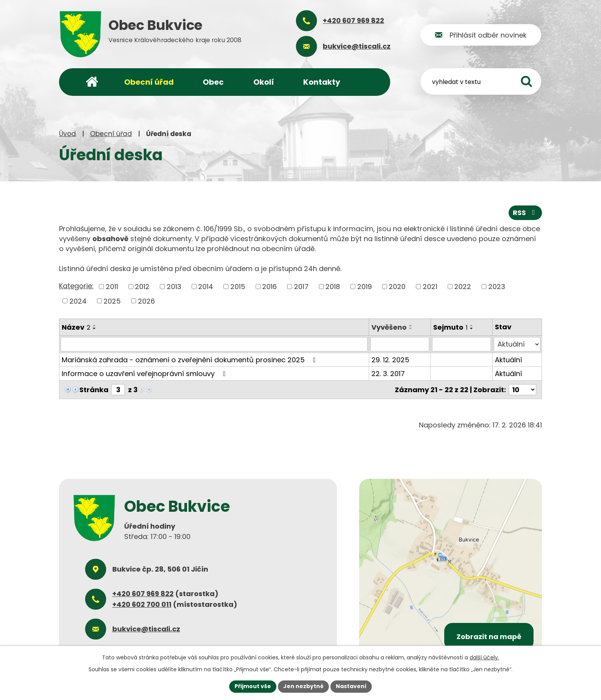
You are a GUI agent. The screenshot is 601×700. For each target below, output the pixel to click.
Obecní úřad (111, 134)
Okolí (264, 82)
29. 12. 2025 (390, 360)
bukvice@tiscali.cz (146, 629)
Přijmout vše (253, 686)
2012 (142, 287)
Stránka (94, 390)
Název (76, 327)
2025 (112, 301)
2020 (397, 287)
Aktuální (508, 360)
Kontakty (322, 82)
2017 (301, 287)
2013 (174, 287)
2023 (497, 287)
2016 (269, 287)
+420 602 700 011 (142, 604)
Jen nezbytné (303, 686)
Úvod (67, 134)
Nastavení (351, 686)
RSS (525, 213)
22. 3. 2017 (388, 374)
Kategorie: (76, 286)
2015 (238, 287)
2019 (365, 287)
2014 (206, 287)
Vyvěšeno (389, 327)
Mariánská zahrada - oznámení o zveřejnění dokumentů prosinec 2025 (190, 360)
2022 (463, 287)
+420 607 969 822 (143, 594)
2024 (78, 301)
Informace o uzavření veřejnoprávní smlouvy (145, 374)
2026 (146, 301)
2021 (430, 287)
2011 (112, 287)
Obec (213, 82)
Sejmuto (450, 327)
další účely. (484, 657)
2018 (333, 287)
